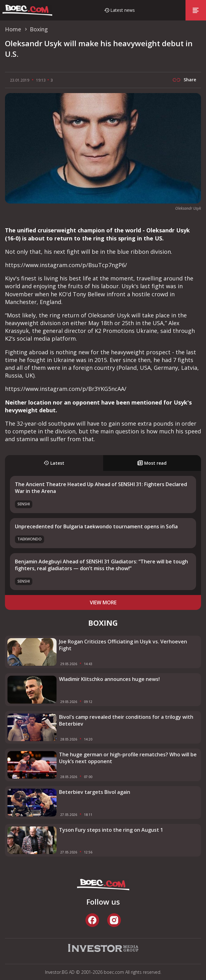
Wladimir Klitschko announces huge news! (109, 679)
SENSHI (24, 504)
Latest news (123, 10)
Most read (152, 463)
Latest (54, 463)
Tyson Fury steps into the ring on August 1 (111, 830)
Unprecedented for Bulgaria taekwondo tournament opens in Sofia (96, 526)
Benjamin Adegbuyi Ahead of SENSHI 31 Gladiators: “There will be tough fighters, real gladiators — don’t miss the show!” (101, 565)
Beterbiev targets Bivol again (95, 792)
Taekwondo (30, 539)
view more (103, 602)
